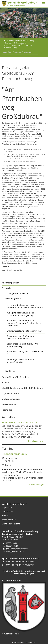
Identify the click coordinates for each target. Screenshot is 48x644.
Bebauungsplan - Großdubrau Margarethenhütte (20, 361)
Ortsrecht (7, 288)
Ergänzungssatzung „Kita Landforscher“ (24, 331)
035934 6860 (11, 543)
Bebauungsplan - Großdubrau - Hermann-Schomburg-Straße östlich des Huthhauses (25, 323)
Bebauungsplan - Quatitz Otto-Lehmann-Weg (25, 353)
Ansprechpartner (10, 283)
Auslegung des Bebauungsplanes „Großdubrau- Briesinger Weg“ (22, 314)
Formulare (7, 410)
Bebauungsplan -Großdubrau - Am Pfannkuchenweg (22, 345)
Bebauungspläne (13, 299)
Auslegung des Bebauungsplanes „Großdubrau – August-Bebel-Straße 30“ (25, 306)
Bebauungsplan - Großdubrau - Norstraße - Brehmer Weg (21, 337)
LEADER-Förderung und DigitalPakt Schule (23, 388)
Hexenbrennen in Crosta (15, 454)
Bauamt (6, 383)
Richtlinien (10, 371)
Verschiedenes (9, 404)
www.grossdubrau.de (15, 551)
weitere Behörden (11, 399)
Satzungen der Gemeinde (17, 293)
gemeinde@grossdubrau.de (18, 549)
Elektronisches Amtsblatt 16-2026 (19, 422)
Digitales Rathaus (10, 393)
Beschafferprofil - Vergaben (15, 377)
